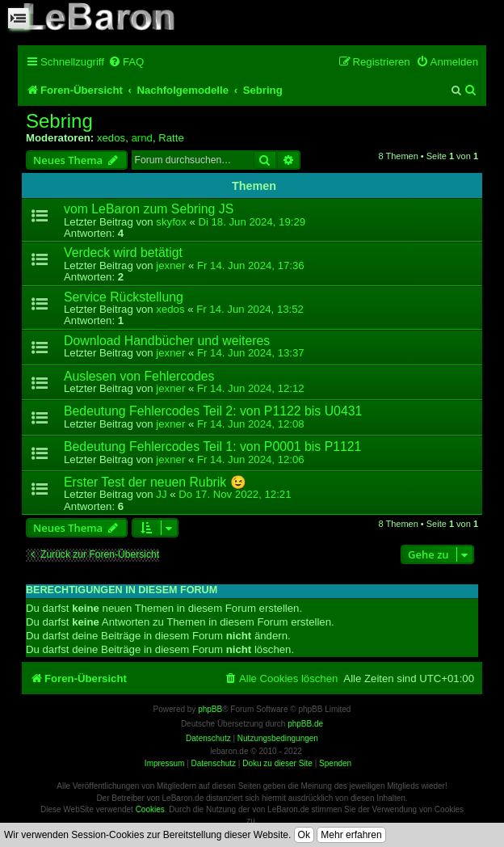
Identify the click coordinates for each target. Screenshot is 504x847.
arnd (141, 138)
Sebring (59, 121)
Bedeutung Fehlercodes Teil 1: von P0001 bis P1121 (212, 447)
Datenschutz (213, 763)
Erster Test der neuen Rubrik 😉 (155, 482)
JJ (161, 494)
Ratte (171, 138)
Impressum (164, 763)
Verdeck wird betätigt (123, 253)
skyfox (171, 222)
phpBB (210, 709)
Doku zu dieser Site (277, 763)
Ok (304, 835)
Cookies (150, 809)
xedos (111, 138)
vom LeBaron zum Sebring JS (149, 209)
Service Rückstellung (124, 297)
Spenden (335, 763)
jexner (170, 265)
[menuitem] (126, 62)
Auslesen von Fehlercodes (139, 376)
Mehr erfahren (351, 835)
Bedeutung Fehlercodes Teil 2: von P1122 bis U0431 (213, 411)
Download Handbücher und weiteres (167, 341)
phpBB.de (305, 724)
